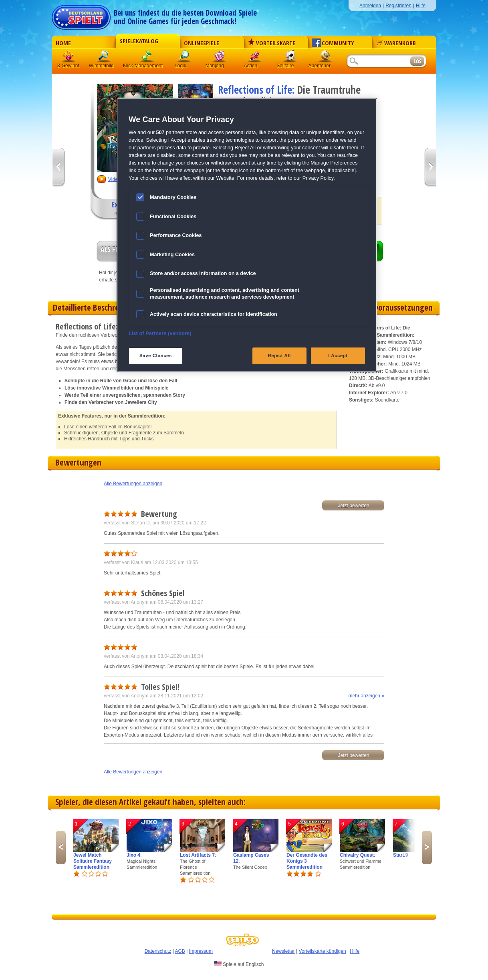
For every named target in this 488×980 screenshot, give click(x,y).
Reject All (279, 355)
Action (255, 58)
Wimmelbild (104, 58)
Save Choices (156, 355)
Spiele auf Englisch (239, 964)
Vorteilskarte (272, 43)
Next (427, 847)
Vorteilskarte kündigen (322, 951)
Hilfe (421, 6)
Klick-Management (147, 58)
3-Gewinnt (68, 66)
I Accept (338, 355)
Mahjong (220, 58)
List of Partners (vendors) (160, 333)
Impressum (201, 951)
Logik (184, 58)
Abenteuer (325, 58)
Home (63, 43)
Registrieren (398, 6)
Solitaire (290, 58)
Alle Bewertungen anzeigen (133, 484)
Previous (61, 847)
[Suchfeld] (378, 61)
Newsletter (283, 951)
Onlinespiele (202, 43)
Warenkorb (396, 43)
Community (333, 43)
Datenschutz (158, 951)
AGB (180, 951)
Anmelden (370, 6)
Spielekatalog (139, 41)
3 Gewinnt (69, 58)
